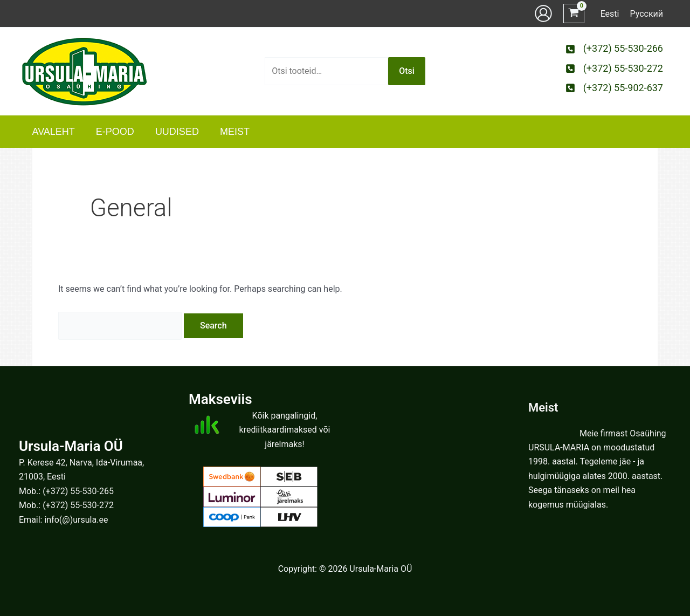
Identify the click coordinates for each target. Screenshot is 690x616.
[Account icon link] (543, 13)
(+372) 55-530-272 (78, 505)
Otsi (407, 71)
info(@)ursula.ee (76, 520)
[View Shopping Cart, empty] (574, 14)
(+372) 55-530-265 (78, 491)
